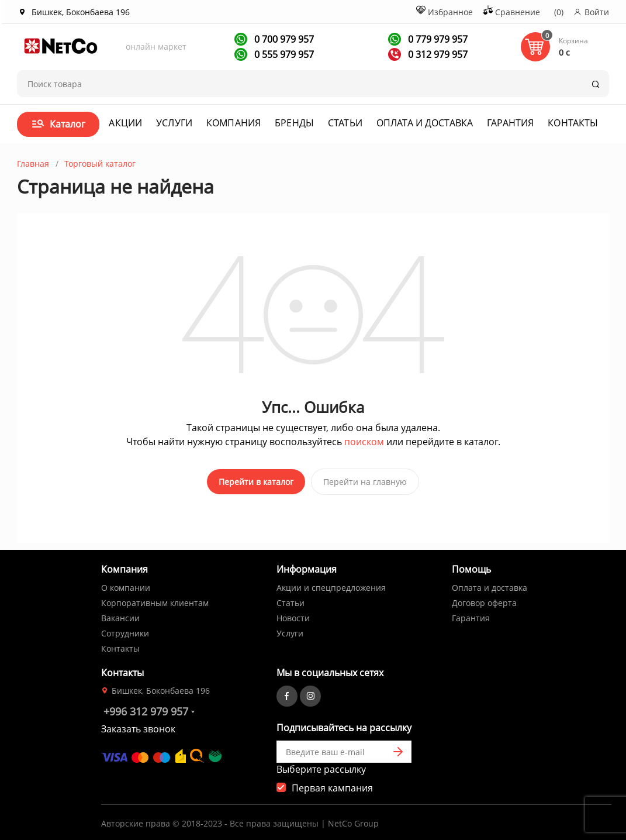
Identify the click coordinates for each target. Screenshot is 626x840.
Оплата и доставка (425, 123)
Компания (234, 123)
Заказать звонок (138, 724)
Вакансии (120, 613)
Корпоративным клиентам (155, 598)
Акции (125, 123)
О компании (126, 583)
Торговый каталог (100, 163)
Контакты (573, 123)
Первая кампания (332, 783)
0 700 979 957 (283, 39)
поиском (364, 442)
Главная (33, 163)
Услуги (174, 123)
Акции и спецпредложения (331, 583)
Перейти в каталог (256, 482)
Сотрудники (125, 629)
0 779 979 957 (437, 39)
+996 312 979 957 (146, 707)
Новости (293, 613)
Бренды (294, 123)
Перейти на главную (365, 482)
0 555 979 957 (283, 54)
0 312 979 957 (437, 54)
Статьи (345, 123)
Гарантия (510, 123)
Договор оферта (484, 598)
